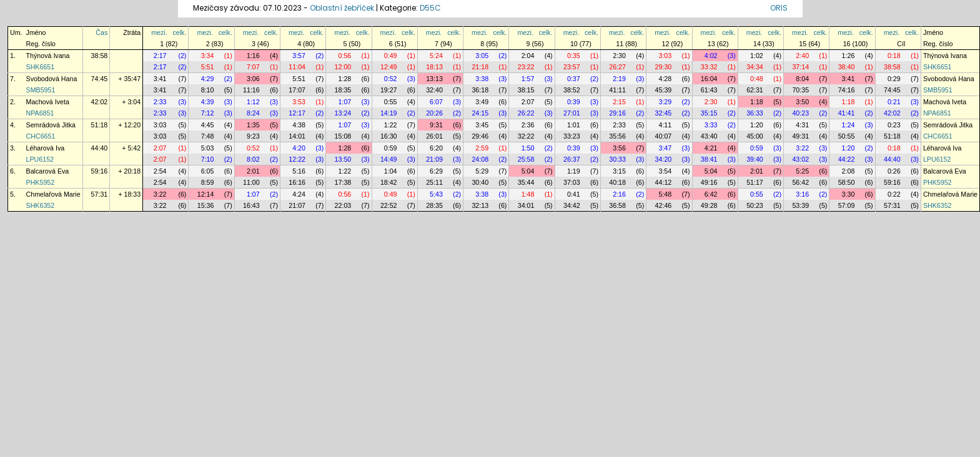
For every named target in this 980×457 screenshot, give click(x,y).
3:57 (299, 56)
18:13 (434, 67)
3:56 (619, 148)
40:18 (617, 182)
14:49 (389, 159)
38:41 (709, 159)
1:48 (528, 194)
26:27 (617, 67)
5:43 (436, 194)
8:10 (208, 90)
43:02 (800, 159)
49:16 (709, 182)
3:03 (665, 56)
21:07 (297, 205)
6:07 (436, 102)
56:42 (800, 182)
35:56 (617, 136)
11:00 (251, 182)
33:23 (572, 136)
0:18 (894, 56)
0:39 (574, 102)
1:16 (253, 56)
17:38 (343, 182)
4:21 (711, 148)
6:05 (208, 171)
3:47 (665, 148)
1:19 (574, 171)
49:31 (800, 136)
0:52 (391, 79)
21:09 (434, 159)
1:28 (345, 79)
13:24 (343, 113)
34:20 (664, 159)
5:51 (208, 67)
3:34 (208, 56)
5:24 (436, 56)
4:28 (665, 79)
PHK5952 (41, 182)
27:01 (572, 113)
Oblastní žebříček (342, 8)
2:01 (253, 171)
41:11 (617, 90)
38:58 (100, 56)
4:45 (208, 125)
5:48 (665, 194)
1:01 (574, 125)
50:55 (847, 136)
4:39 (208, 102)
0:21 (894, 102)
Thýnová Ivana (48, 56)
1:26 (849, 56)
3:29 (665, 102)
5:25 (802, 171)
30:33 (617, 159)
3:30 (849, 194)
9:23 (253, 136)
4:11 (665, 125)
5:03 (208, 148)
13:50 (343, 159)
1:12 (253, 102)
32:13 (480, 205)
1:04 (391, 171)
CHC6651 (41, 136)
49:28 (709, 205)
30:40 (480, 182)
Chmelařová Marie (53, 194)
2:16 (619, 194)
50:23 (755, 205)
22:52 (389, 205)
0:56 (345, 56)
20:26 (434, 113)
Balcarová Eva (48, 171)
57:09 (847, 205)
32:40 (434, 90)
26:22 (526, 113)
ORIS (779, 8)
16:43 (251, 205)
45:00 (755, 136)
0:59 (391, 148)
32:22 (526, 136)
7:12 (208, 113)
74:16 (847, 90)
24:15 (480, 113)
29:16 (617, 113)
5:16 (299, 171)
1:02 (757, 56)
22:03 (343, 205)
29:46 (480, 136)
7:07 (253, 67)
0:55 (391, 102)
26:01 (434, 136)
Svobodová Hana (52, 79)
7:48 (208, 136)
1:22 (391, 125)
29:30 (664, 67)
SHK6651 (41, 67)
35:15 (709, 113)
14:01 (297, 136)
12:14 (206, 194)
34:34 (755, 67)
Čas (101, 32)
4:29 (208, 79)
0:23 (894, 125)
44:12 (664, 182)
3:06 (253, 79)
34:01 (526, 205)
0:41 (574, 194)
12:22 (297, 159)
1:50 (528, 148)
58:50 (847, 182)
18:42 (389, 182)
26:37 (572, 159)
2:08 (849, 171)
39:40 (755, 159)
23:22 (526, 67)
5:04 (528, 171)
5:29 (482, 171)
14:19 (389, 113)
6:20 (436, 148)
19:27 (389, 90)
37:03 (572, 182)
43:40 (709, 136)
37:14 (800, 67)
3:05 (482, 56)
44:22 (847, 159)
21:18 (480, 67)
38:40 (847, 67)
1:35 (253, 125)
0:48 (757, 79)
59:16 (100, 171)
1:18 (757, 102)
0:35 (574, 56)
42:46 (664, 205)
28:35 (434, 205)
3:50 (802, 102)
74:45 (100, 79)
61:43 (709, 90)
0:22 (894, 194)
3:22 (802, 148)
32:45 (664, 113)
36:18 (480, 90)
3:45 (482, 125)
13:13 (434, 79)
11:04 (297, 67)
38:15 (526, 90)
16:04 (709, 79)
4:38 (299, 125)
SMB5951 (41, 90)
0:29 (894, 79)
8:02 (253, 159)
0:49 (391, 56)
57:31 (100, 194)
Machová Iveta (48, 102)
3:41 (160, 79)
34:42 (572, 205)
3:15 (619, 171)
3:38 (482, 79)
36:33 (755, 113)
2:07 (528, 102)
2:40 (802, 56)
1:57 (528, 79)
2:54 (160, 171)
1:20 (757, 125)
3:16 (802, 194)
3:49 (482, 102)
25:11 (434, 182)
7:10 (208, 159)
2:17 (160, 56)
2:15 (619, 102)
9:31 (436, 125)
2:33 (160, 102)
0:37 (574, 79)
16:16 (297, 182)
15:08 (343, 136)
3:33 (711, 125)
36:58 (617, 205)
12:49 (389, 67)
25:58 (526, 159)
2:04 (528, 56)
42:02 (100, 102)
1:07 (345, 102)
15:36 (206, 205)
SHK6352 (41, 205)
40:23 (800, 113)
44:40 (100, 148)
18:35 (343, 90)
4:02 (711, 56)
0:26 (894, 171)
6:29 (436, 171)
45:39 (664, 90)
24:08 (480, 159)
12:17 (297, 113)
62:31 (755, 90)
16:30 (389, 136)
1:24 (849, 125)
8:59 (208, 182)
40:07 (664, 136)
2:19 (619, 79)
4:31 (802, 125)
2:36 (528, 125)
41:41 (847, 113)
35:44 (526, 182)
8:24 (253, 113)
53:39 (800, 205)
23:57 (572, 67)
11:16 (251, 90)
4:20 (299, 148)
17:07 (297, 90)
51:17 (755, 182)
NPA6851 (40, 113)
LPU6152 (40, 159)
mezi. (159, 32)
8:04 (802, 79)
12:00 (343, 67)
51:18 (100, 125)
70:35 (800, 90)
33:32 (709, 67)
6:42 (711, 194)
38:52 (572, 90)
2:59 (482, 148)
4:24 (299, 194)
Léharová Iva (46, 148)
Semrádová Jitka (51, 125)
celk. (180, 32)
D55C (430, 8)
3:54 (665, 171)
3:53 (299, 102)
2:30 (619, 56)
